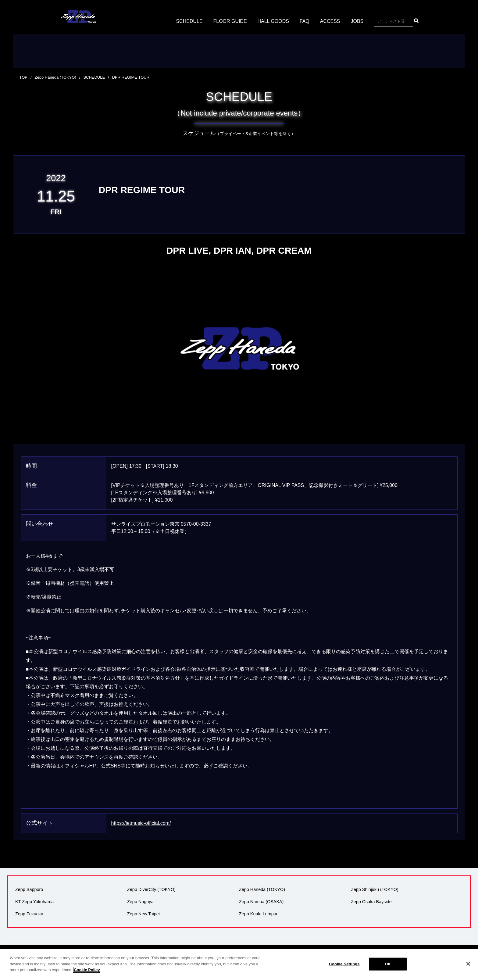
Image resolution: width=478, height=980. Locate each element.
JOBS (357, 21)
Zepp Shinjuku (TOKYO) (375, 889)
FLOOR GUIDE (230, 21)
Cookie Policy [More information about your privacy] (87, 970)
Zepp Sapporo (29, 889)
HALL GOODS (273, 21)
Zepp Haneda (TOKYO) (55, 77)
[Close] (468, 964)
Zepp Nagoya (140, 902)
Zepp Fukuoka (29, 914)
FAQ (305, 21)
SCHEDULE (189, 21)
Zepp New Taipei (143, 914)
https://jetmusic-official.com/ (141, 823)
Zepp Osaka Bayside (371, 902)
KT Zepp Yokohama (34, 902)
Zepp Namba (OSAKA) (261, 902)
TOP (24, 77)
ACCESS (330, 21)
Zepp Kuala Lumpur (258, 914)
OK (388, 964)
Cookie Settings (344, 964)
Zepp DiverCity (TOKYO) (151, 889)
